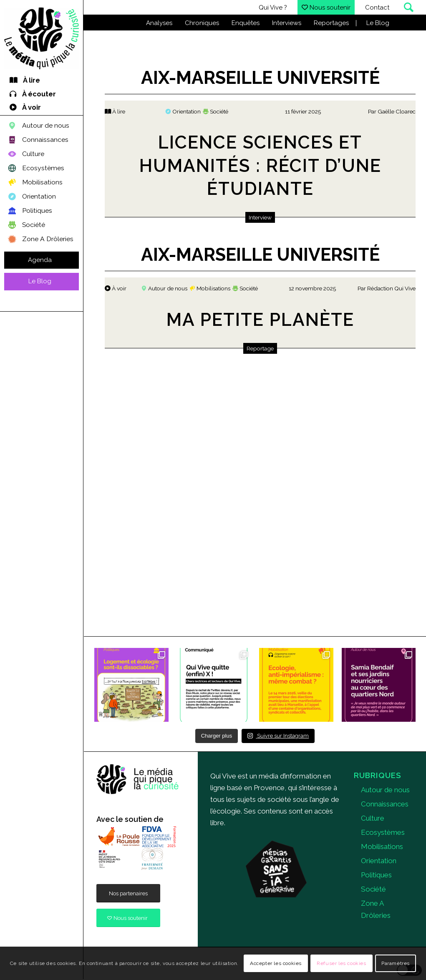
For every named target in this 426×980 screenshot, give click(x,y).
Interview (260, 217)
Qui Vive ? (273, 8)
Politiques (376, 875)
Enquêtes (246, 23)
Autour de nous (385, 790)
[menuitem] (42, 81)
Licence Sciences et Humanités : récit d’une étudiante (260, 165)
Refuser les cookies (341, 963)
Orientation (379, 861)
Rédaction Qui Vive (391, 288)
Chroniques (202, 23)
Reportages (331, 23)
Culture (373, 818)
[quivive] (138, 780)
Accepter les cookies (276, 963)
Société (373, 889)
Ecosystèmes (383, 832)
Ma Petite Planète (260, 320)
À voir (116, 288)
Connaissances (385, 804)
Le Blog (378, 23)
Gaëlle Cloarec (397, 111)
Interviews (287, 23)
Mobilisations (382, 846)
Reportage (260, 348)
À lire (115, 111)
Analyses (159, 23)
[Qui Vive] (42, 38)
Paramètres (396, 963)
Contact (377, 8)
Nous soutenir (326, 8)
